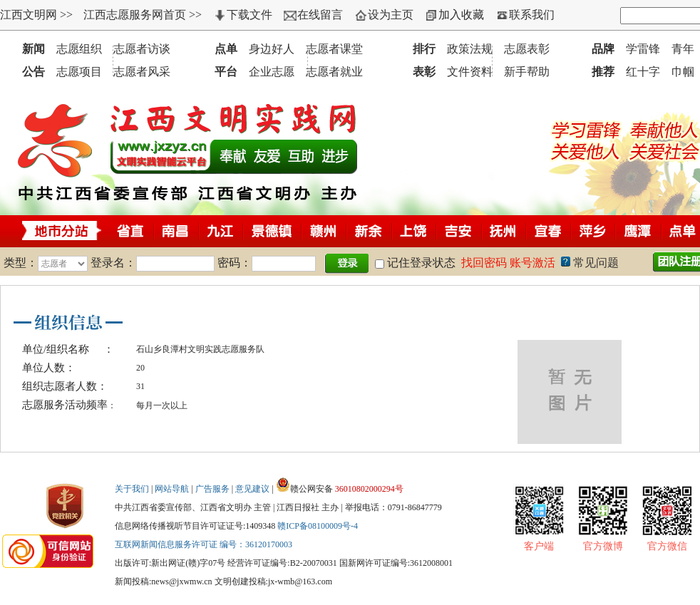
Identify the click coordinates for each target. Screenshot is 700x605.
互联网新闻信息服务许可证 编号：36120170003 (204, 544)
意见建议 (252, 489)
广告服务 (212, 489)
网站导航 (172, 489)
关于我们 (132, 489)
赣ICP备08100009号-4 (318, 526)
